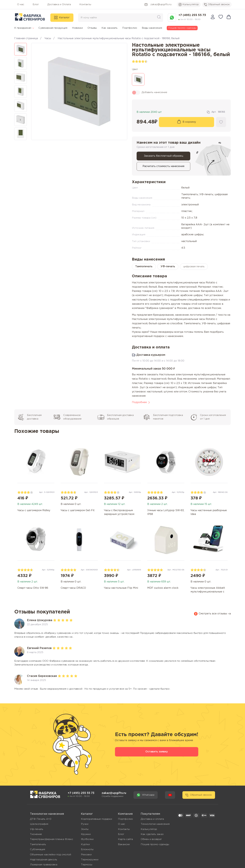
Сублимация (37, 849)
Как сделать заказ (152, 834)
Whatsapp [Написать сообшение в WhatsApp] (146, 795)
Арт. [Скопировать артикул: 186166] (216, 112)
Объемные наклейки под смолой (51, 855)
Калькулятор (189, 5)
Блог (121, 834)
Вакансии (124, 844)
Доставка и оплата (152, 819)
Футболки (87, 839)
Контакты (124, 829)
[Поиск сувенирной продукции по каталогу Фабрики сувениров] (159, 17)
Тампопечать (144, 267)
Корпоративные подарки (96, 819)
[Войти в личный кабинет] (213, 17)
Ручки (85, 824)
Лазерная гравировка (44, 865)
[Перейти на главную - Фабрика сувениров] (45, 795)
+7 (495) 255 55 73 (192, 15)
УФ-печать (168, 267)
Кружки (86, 834)
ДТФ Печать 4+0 (41, 819)
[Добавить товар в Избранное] (221, 122)
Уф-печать (37, 829)
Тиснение (36, 834)
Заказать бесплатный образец (164, 156)
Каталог (62, 18)
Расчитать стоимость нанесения (163, 166)
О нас (121, 824)
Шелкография (39, 824)
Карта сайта (125, 839)
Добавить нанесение (150, 93)
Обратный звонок (217, 5)
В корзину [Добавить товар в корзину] (189, 122)
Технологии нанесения (155, 824)
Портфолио (125, 819)
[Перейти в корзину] (229, 17)
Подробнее (141, 402)
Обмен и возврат (151, 839)
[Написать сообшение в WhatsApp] (172, 18)
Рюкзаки (86, 855)
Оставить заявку (157, 752)
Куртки (85, 844)
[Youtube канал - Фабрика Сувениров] (170, 795)
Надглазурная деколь (44, 860)
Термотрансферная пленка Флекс (52, 839)
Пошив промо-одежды (182, 28)
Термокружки (90, 860)
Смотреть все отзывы (212, 614)
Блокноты (87, 849)
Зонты (85, 829)
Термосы (87, 865)
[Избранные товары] (221, 17)
